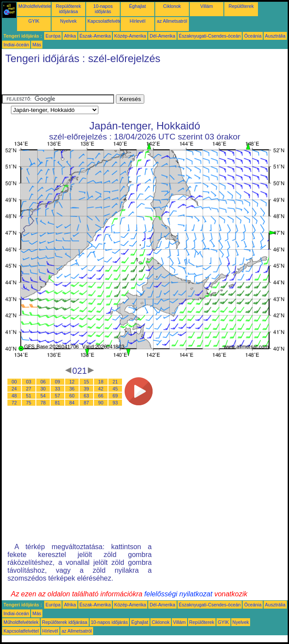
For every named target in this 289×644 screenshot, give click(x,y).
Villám (207, 6)
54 (43, 396)
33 (58, 389)
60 (72, 396)
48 (14, 396)
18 (101, 382)
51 (29, 396)
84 (72, 403)
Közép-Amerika (130, 36)
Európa (53, 36)
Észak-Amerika (95, 36)
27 (29, 389)
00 (14, 382)
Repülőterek (241, 6)
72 (14, 403)
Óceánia (253, 36)
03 (29, 382)
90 (101, 403)
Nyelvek (69, 21)
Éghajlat (138, 6)
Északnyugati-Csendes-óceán (210, 36)
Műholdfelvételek (36, 6)
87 (87, 403)
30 (43, 389)
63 (87, 396)
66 (101, 396)
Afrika (70, 36)
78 (43, 403)
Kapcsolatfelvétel (105, 21)
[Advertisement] (104, 81)
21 (115, 382)
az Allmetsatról (172, 21)
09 (58, 382)
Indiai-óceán (16, 45)
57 (58, 396)
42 (101, 389)
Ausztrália (275, 36)
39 (87, 389)
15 (87, 382)
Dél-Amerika (162, 36)
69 (115, 396)
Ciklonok (172, 6)
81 (58, 403)
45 (115, 389)
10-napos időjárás (103, 9)
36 (72, 389)
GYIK (34, 21)
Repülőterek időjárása (68, 9)
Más (37, 45)
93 (115, 403)
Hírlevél (137, 21)
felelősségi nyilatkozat (178, 594)
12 (72, 382)
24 (14, 389)
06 (43, 382)
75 (29, 403)
